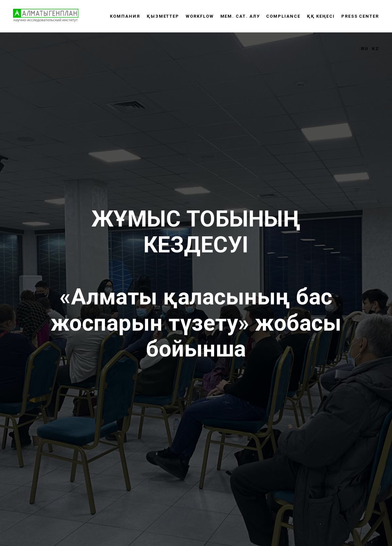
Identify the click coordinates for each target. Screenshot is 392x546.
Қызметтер (163, 16)
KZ (375, 49)
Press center (360, 16)
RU (365, 49)
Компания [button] (125, 16)
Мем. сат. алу (240, 16)
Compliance (283, 16)
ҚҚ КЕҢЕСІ (321, 16)
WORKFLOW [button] (200, 16)
